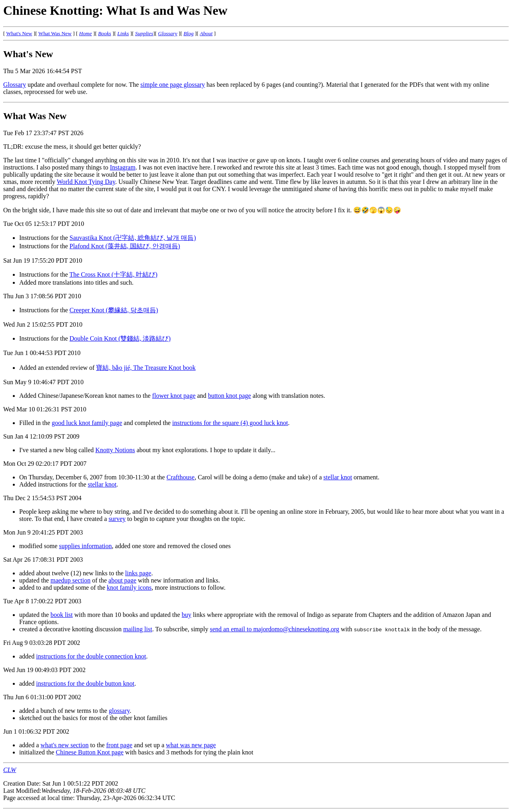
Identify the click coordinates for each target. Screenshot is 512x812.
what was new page (191, 745)
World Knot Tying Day (86, 182)
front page (119, 745)
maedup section (70, 580)
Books (105, 33)
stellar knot (338, 477)
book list (62, 615)
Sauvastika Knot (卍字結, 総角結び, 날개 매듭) (133, 238)
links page (138, 573)
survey (117, 519)
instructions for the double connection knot (91, 656)
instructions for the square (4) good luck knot (230, 423)
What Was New (55, 33)
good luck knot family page (87, 423)
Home (86, 33)
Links (123, 33)
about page (122, 580)
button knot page (230, 396)
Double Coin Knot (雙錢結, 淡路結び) (120, 338)
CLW (10, 770)
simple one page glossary (173, 85)
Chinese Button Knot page (90, 752)
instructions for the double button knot (85, 683)
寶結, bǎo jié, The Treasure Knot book (146, 368)
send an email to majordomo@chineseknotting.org (275, 629)
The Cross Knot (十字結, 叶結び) (113, 274)
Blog (189, 33)
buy (186, 615)
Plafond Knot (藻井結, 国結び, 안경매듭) (125, 246)
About (206, 33)
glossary (119, 711)
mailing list (138, 629)
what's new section (64, 745)
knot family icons (129, 588)
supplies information (86, 546)
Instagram (123, 167)
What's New (19, 33)
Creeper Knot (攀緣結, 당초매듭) (114, 310)
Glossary (168, 33)
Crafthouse (180, 477)
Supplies (144, 33)
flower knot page (174, 396)
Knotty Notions (115, 450)
